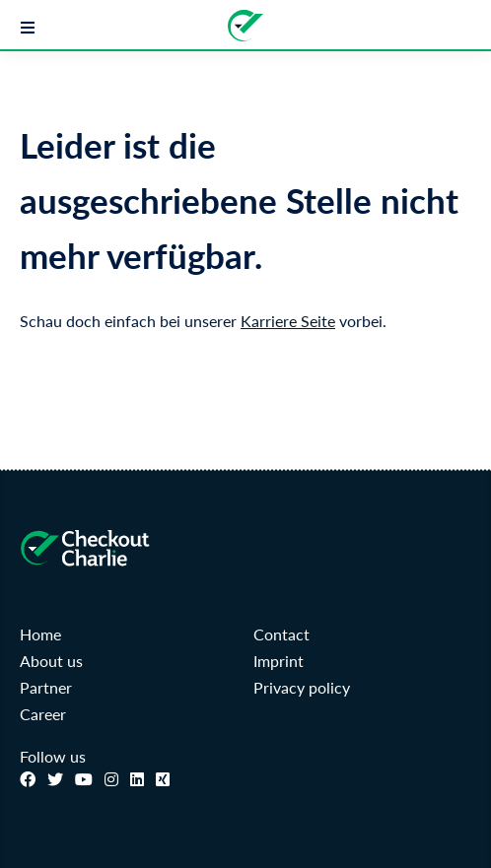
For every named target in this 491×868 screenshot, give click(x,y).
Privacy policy (302, 687)
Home (40, 634)
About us (51, 661)
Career (43, 714)
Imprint (279, 661)
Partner (46, 687)
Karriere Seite (288, 321)
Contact (281, 634)
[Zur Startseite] (245, 26)
